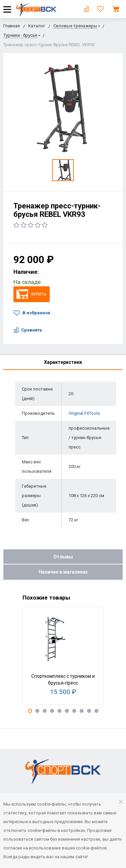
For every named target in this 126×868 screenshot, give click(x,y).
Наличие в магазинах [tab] (63, 572)
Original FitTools (84, 413)
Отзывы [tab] (63, 557)
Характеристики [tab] (63, 362)
